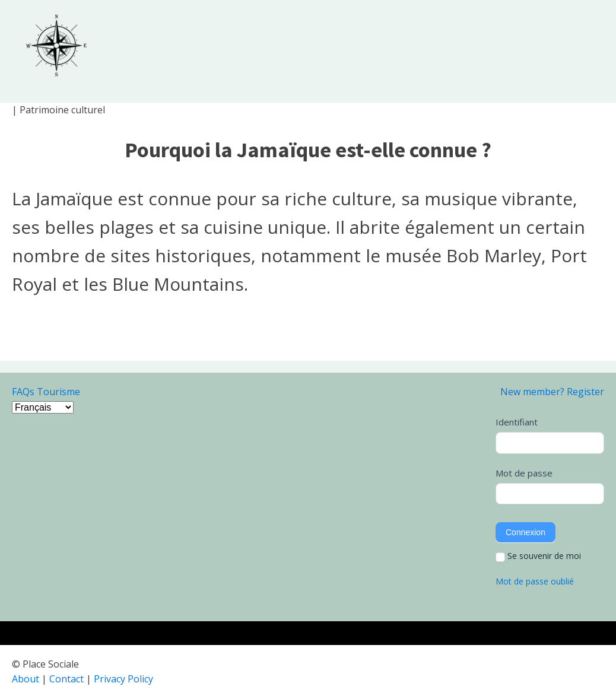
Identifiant (517, 422)
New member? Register (552, 392)
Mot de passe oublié (535, 581)
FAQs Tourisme (46, 392)
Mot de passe (524, 473)
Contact (66, 679)
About (26, 679)
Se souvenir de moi (538, 556)
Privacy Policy (123, 679)
